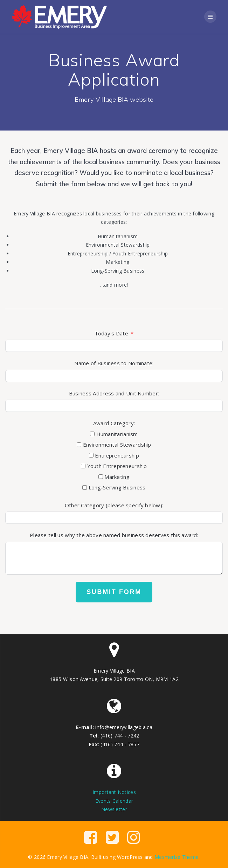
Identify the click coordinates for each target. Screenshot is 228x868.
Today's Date (111, 333)
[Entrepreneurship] (91, 455)
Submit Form (114, 592)
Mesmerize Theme (177, 857)
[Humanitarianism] (92, 434)
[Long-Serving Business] (85, 488)
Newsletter (114, 809)
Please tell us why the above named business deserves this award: (114, 535)
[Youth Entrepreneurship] (83, 466)
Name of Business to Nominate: (114, 363)
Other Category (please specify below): (114, 505)
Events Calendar (114, 801)
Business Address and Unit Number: (114, 393)
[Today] (114, 346)
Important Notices (114, 792)
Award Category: (114, 423)
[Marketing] (101, 477)
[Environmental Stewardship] (79, 445)
